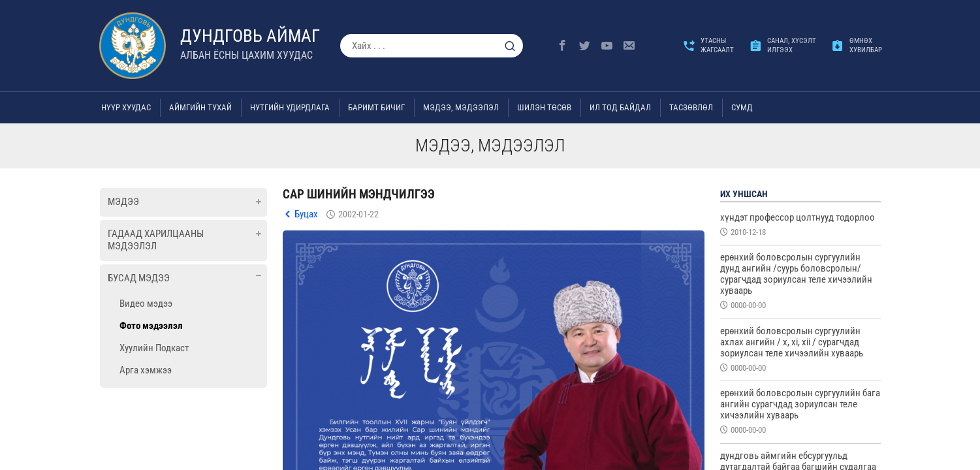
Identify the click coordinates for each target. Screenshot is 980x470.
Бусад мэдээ (139, 278)
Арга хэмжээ (146, 370)
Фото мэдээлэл (151, 326)
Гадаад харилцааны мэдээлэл (156, 240)
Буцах (306, 214)
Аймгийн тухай (200, 107)
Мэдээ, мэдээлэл (461, 107)
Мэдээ (123, 202)
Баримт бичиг (376, 107)
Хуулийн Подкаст (154, 348)
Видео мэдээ (146, 304)
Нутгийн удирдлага (290, 107)
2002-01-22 (358, 214)
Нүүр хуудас (126, 107)
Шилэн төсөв (544, 107)
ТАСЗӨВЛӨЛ (691, 107)
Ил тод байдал (620, 107)
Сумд (742, 107)
